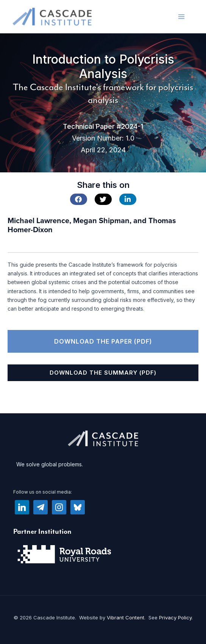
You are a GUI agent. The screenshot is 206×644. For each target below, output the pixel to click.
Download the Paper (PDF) (103, 341)
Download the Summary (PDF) (103, 373)
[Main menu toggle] (181, 16)
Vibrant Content (126, 617)
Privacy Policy (175, 617)
